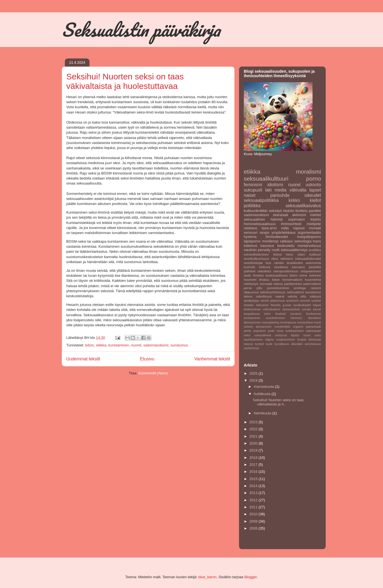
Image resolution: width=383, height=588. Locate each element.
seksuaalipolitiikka (261, 200)
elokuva (264, 267)
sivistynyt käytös (287, 335)
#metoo (258, 275)
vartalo (279, 263)
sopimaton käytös (304, 219)
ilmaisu (264, 279)
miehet (315, 215)
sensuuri (251, 232)
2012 (254, 500)
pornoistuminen (278, 288)
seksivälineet (263, 335)
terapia (302, 340)
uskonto (313, 185)
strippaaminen (311, 271)
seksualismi (295, 292)
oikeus (278, 284)
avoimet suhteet (310, 301)
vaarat (280, 296)
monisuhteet (305, 323)
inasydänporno (309, 237)
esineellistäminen (256, 254)
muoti (317, 323)
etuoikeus (281, 267)
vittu (303, 296)
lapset (315, 190)
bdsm (89, 345)
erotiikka (315, 250)
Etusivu (147, 359)
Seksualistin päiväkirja (141, 29)
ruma (280, 331)
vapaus (299, 228)
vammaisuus (313, 344)
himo (289, 254)
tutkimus (250, 246)
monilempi (270, 241)
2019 (254, 450)
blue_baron (207, 577)
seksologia (303, 241)
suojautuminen (285, 340)
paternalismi (312, 284)
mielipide (314, 224)
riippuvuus (251, 292)
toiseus (248, 344)
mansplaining (270, 323)
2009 (254, 521)
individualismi (272, 309)
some (307, 335)
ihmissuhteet (291, 224)
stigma (270, 340)
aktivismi (299, 215)
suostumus (179, 345)
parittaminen (293, 284)
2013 (254, 493)
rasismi (316, 288)
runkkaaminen (295, 331)
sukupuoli (253, 190)
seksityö (275, 211)
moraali (315, 228)
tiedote (289, 211)
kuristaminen (119, 345)
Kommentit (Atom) (153, 373)
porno (314, 179)
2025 (254, 373)
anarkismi (292, 301)
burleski (249, 267)
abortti (265, 301)
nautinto (250, 250)
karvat (317, 309)
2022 (254, 429)
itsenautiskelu (291, 309)
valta (285, 228)
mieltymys (251, 284)
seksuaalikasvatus (303, 206)
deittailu (249, 305)
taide (247, 275)
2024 (254, 380)
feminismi (253, 185)
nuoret (136, 345)
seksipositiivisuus (286, 271)
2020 (254, 443)
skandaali (281, 215)
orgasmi (298, 327)
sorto (318, 335)
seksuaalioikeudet (308, 258)
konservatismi (292, 279)
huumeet (250, 279)
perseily (264, 250)
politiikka (252, 206)
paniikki (315, 211)
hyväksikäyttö (302, 305)
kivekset (281, 314)
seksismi (287, 258)
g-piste (287, 305)
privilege (300, 288)
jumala (307, 309)
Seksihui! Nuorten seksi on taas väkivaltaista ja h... (278, 402)
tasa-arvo (269, 228)
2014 (254, 486)
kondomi (296, 314)
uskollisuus (264, 296)
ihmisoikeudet (277, 237)
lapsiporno (252, 241)
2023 (254, 422)
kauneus (267, 246)
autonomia (313, 263)
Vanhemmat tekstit (212, 359)
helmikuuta (263, 413)
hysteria (250, 237)
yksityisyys (251, 300)
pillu (260, 288)
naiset (250, 195)
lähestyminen (252, 323)
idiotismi (275, 185)
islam (301, 254)
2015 (254, 479)
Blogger (250, 577)
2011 (254, 507)
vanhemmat (251, 348)
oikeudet (313, 195)
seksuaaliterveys (294, 250)
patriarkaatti (313, 327)
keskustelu (286, 246)
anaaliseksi (295, 263)
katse (276, 279)
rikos (275, 258)
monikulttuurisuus (256, 258)
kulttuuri (315, 254)
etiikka (101, 345)
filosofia (276, 305)
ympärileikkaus (283, 232)
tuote (269, 344)
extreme (315, 275)
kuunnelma (313, 279)
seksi (247, 335)
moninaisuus (288, 323)
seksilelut (264, 271)
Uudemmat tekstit (83, 359)
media (280, 190)
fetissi (277, 254)
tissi (268, 263)
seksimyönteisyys (273, 292)
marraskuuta (264, 387)
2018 (254, 458)
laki (268, 190)
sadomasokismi (156, 345)
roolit (276, 250)
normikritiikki (282, 327)
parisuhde (280, 195)
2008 (254, 528)
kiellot (315, 200)
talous (248, 296)
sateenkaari (313, 331)
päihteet (250, 271)
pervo (248, 288)
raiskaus (250, 228)
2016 (254, 472)
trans (317, 241)
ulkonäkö (297, 344)
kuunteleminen (276, 318)
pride (271, 331)
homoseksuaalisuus (260, 224)
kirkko (294, 200)
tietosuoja (315, 340)
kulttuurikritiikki (256, 211)
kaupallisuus (252, 314)
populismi (260, 331)
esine (303, 275)
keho (268, 314)
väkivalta (298, 190)
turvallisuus (282, 344)
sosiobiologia (253, 263)
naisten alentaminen (258, 327)
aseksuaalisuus (277, 275)
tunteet (259, 344)
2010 (254, 514)
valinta (292, 296)
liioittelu (302, 211)
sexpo (265, 232)
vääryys (315, 296)
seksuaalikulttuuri (266, 179)
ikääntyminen (252, 309)
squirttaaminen (253, 340)
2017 (254, 465)
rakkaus (287, 241)
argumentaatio (309, 232)
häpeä (317, 305)
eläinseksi (262, 305)
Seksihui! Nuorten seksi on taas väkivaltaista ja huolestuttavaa (125, 81)
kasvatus (298, 267)
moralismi (308, 172)
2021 (254, 436)
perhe (248, 331)
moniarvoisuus (309, 246)
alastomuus (277, 301)
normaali (266, 284)
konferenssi (314, 314)
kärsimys (296, 318)
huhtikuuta (263, 394)
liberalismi (315, 318)
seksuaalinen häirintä (263, 219)
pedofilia (315, 267)
